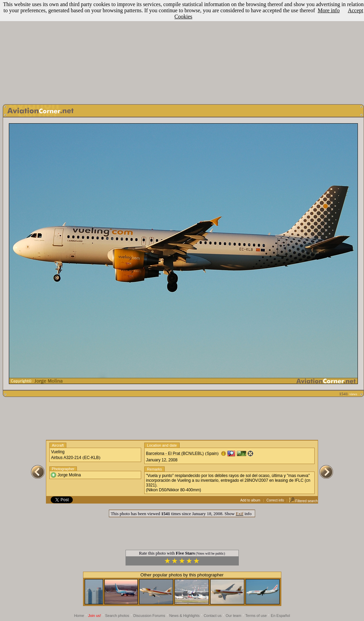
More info (329, 10)
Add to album (250, 500)
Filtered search (303, 501)
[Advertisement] (182, 50)
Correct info (275, 500)
